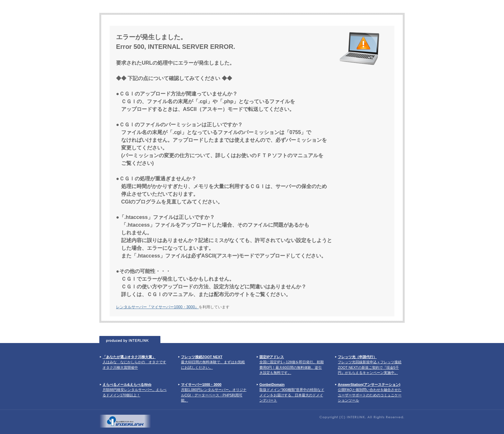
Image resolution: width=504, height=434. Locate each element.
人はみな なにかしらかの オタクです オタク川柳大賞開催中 (134, 362)
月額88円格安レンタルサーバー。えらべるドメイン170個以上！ (135, 390)
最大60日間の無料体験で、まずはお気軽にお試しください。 (213, 362)
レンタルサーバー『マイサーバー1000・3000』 (157, 307)
